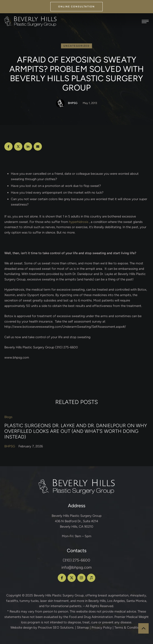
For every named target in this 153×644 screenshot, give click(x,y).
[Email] (38, 147)
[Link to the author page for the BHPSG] (60, 103)
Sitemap (83, 628)
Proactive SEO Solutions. (56, 628)
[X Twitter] (18, 147)
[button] (76, 7)
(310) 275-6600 (76, 560)
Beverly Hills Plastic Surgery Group (59, 595)
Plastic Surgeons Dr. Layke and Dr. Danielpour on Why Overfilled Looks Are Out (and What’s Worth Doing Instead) (76, 431)
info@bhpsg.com (76, 567)
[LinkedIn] (28, 147)
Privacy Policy (102, 628)
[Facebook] (8, 147)
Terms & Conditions (129, 628)
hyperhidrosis (79, 222)
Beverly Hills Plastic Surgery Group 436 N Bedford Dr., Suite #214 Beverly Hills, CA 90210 (77, 521)
